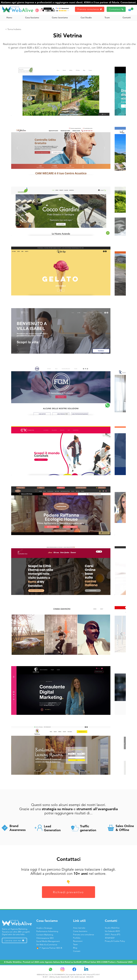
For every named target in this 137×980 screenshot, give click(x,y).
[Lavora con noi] (14, 940)
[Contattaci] (116, 9)
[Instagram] (62, 969)
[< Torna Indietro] (13, 29)
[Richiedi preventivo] (68, 892)
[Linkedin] (86, 969)
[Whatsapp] (51, 969)
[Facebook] (74, 969)
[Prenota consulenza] (90, 9)
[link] (131, 9)
